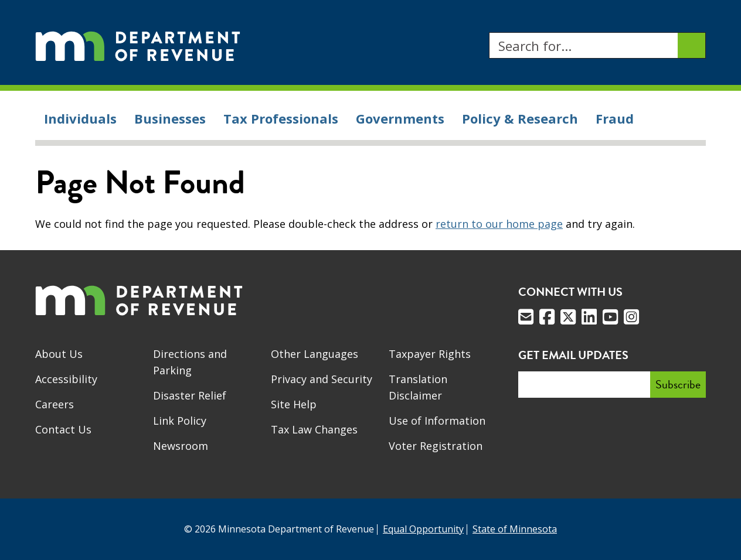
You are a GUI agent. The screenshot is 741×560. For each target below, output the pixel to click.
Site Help (294, 404)
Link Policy (180, 421)
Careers (55, 404)
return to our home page (499, 224)
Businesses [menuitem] (170, 118)
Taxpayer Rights (430, 354)
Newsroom (181, 446)
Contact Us (63, 429)
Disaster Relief (190, 395)
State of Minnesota (515, 529)
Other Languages (315, 354)
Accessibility (66, 379)
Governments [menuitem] (400, 118)
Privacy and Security (322, 379)
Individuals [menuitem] (80, 118)
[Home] (138, 45)
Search (489, 33)
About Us (59, 354)
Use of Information (437, 421)
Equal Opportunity (423, 529)
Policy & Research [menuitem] (520, 118)
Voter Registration (436, 446)
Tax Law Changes (314, 429)
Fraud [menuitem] (615, 118)
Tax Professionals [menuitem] (281, 118)
